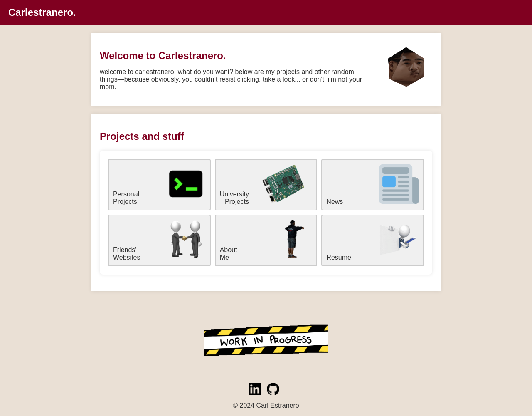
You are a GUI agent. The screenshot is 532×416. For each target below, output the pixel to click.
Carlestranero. (42, 12)
